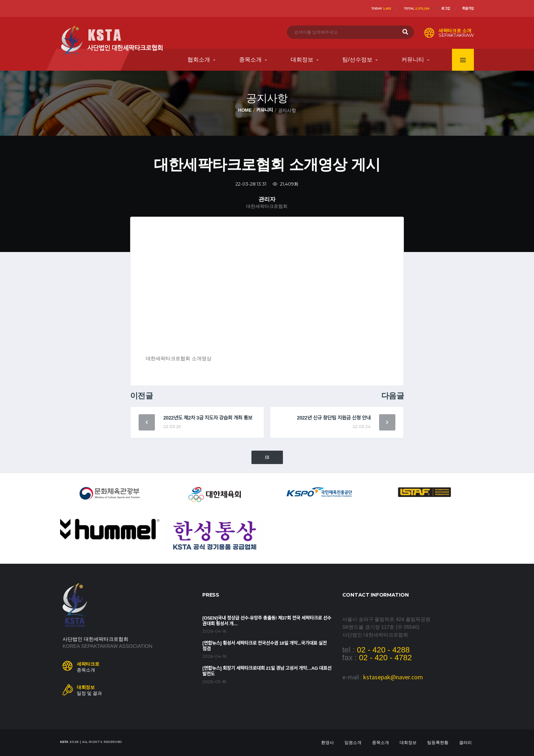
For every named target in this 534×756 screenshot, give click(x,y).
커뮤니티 (413, 60)
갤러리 (465, 743)
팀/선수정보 (357, 60)
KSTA (64, 742)
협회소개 (199, 60)
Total (417, 8)
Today (381, 8)
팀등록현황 (438, 743)
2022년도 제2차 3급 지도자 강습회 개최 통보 (208, 418)
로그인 (446, 8)
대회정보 (302, 60)
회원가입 (468, 8)
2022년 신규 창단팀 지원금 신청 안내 (334, 418)
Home (245, 110)
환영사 (327, 743)
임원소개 (353, 743)
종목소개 (250, 60)
